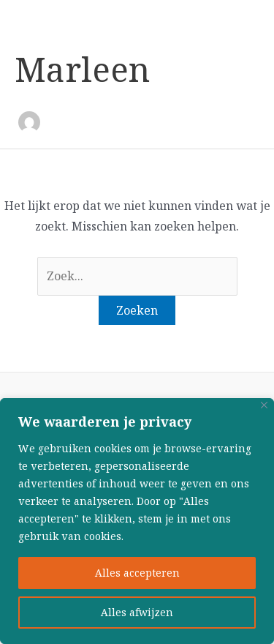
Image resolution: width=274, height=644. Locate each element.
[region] (137, 521)
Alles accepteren (137, 573)
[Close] (264, 405)
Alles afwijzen (137, 613)
